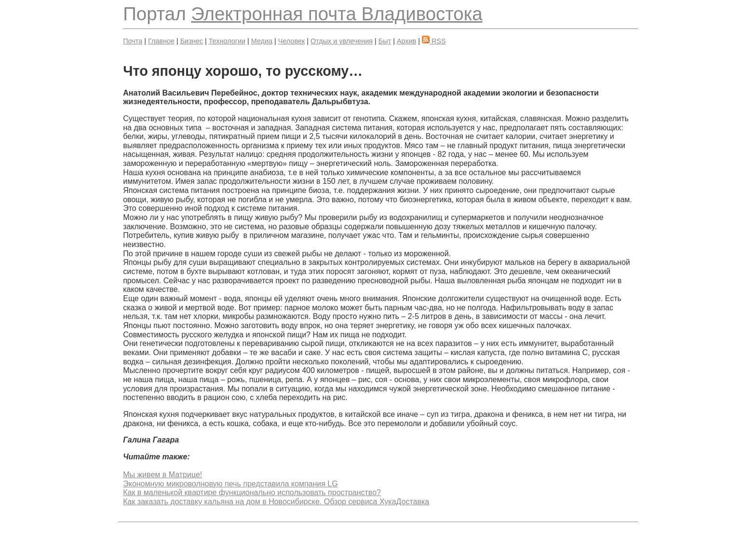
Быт (385, 41)
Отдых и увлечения (342, 41)
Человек (291, 41)
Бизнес (192, 41)
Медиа (262, 41)
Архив (406, 41)
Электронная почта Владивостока (337, 14)
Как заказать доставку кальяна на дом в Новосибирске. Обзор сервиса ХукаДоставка (276, 502)
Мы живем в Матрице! (162, 475)
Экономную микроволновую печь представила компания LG (230, 484)
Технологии (227, 41)
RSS (434, 41)
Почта (133, 41)
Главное (161, 41)
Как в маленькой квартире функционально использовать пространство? (252, 492)
